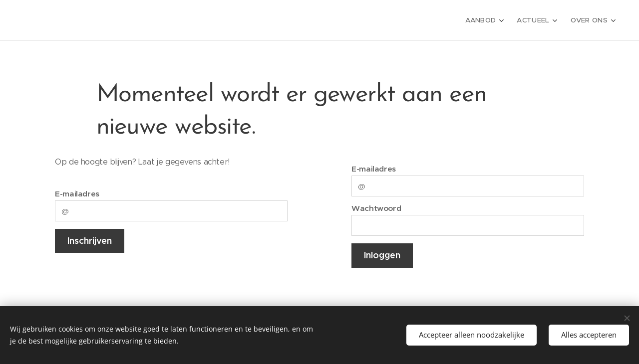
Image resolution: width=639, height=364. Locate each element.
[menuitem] (488, 20)
